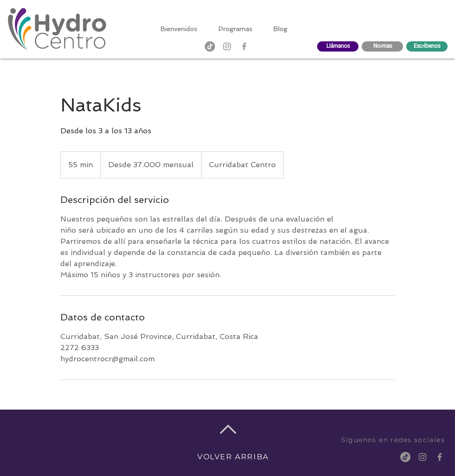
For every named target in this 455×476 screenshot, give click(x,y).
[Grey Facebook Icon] (244, 46)
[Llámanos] (338, 46)
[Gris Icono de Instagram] (227, 46)
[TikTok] (210, 46)
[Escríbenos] (427, 46)
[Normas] (382, 46)
